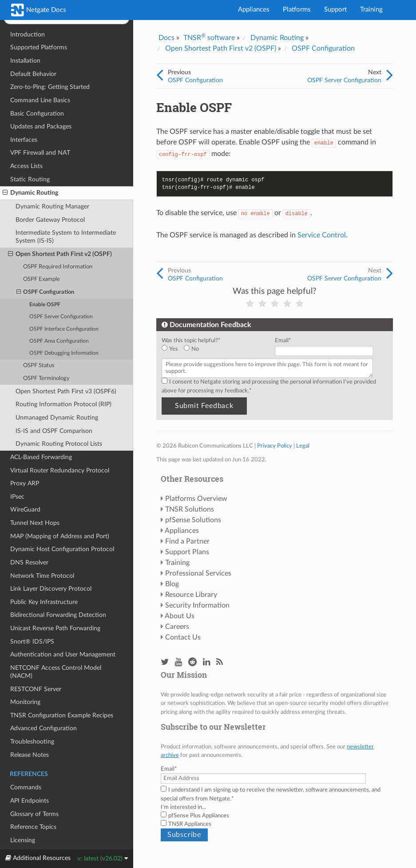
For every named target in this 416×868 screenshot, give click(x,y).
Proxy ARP (25, 483)
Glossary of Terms (34, 814)
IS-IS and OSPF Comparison (54, 431)
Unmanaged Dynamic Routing (57, 418)
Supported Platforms (39, 47)
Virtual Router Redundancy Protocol (60, 470)
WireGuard (25, 510)
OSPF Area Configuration (59, 341)
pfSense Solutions (193, 520)
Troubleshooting (32, 742)
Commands (26, 787)
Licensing (23, 840)
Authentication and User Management (63, 654)
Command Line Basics (40, 100)
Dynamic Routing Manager (52, 206)
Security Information (197, 605)
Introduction (28, 34)
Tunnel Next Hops (35, 523)
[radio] (173, 349)
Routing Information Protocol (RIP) (63, 404)
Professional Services (198, 573)
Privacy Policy (275, 446)
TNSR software (209, 38)
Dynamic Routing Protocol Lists (59, 444)
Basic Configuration (37, 114)
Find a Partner (187, 541)
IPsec (17, 497)
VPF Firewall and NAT (40, 153)
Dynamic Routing (30, 193)
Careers (177, 627)
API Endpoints (30, 801)
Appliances (254, 10)
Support (335, 10)
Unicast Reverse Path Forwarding (55, 628)
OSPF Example (42, 279)
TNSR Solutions (190, 509)
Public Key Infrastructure (44, 602)
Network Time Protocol (42, 576)
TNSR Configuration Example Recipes (62, 715)
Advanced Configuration (44, 728)
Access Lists (26, 166)
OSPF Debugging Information (64, 353)
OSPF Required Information (58, 267)
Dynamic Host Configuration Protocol (62, 549)
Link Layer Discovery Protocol (51, 589)
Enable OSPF (45, 305)
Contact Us (183, 637)
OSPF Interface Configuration (64, 329)
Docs (166, 38)
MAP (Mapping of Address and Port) (60, 536)
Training (371, 10)
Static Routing (30, 179)
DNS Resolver (29, 562)
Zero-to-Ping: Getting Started (50, 87)
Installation (25, 61)
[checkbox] (216, 349)
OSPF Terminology (46, 378)
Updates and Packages (41, 126)
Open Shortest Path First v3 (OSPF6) (66, 391)
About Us (180, 616)
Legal (303, 446)
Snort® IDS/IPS (32, 642)
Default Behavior (33, 74)
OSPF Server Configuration (61, 317)
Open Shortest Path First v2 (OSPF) (60, 254)
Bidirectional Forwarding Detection (58, 615)
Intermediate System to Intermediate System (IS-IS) (66, 237)
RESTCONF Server (36, 689)
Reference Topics (33, 827)
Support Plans (187, 552)
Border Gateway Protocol (50, 220)
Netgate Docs (39, 10)
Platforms (297, 10)
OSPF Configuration (46, 292)
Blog (172, 584)
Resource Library (191, 595)
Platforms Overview (196, 499)
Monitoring (25, 702)
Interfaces (24, 140)
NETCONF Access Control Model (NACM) (56, 672)
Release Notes (30, 755)
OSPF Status (39, 366)
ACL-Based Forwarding (41, 457)
